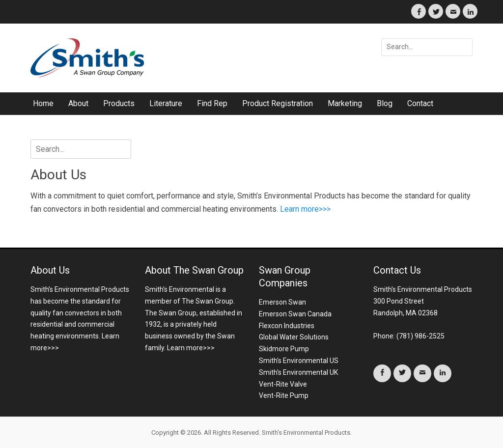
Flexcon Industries (287, 326)
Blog (385, 103)
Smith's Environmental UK (298, 372)
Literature (166, 103)
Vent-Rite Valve (283, 384)
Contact (420, 103)
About (78, 103)
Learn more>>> (305, 209)
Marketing (345, 103)
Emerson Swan (282, 302)
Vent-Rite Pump (284, 395)
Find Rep (212, 103)
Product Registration (278, 103)
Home (43, 103)
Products (119, 103)
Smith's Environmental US (299, 361)
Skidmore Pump (284, 349)
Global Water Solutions (294, 337)
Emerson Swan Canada (295, 314)
